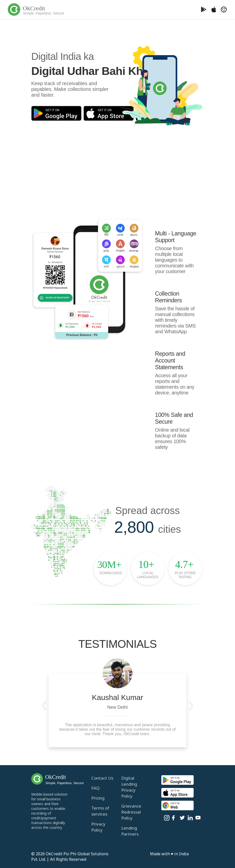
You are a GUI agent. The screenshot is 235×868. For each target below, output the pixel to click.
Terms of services (100, 811)
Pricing (98, 798)
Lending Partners (130, 831)
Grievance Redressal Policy (131, 812)
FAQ (95, 788)
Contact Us (102, 778)
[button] (44, 706)
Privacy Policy (98, 827)
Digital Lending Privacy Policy (129, 787)
